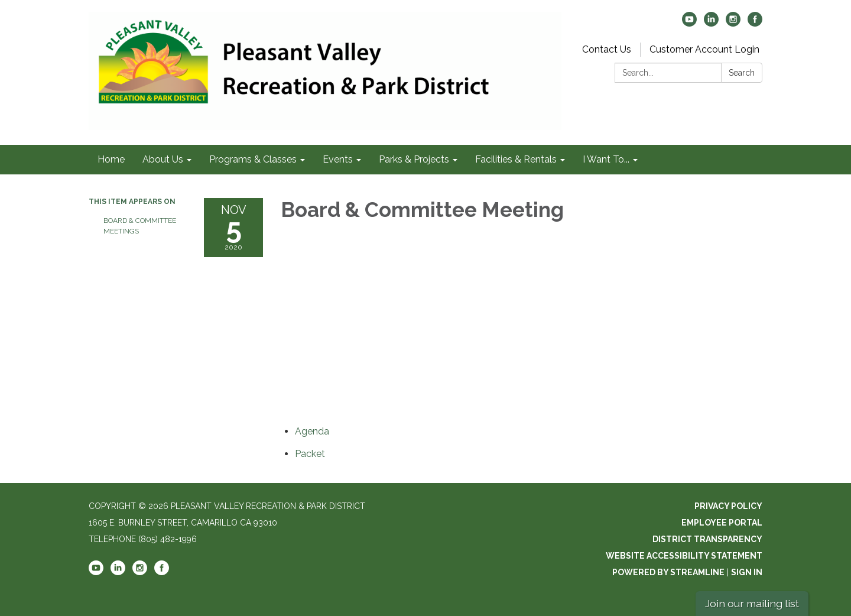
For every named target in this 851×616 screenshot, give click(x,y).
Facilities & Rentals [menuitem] (516, 159)
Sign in (747, 572)
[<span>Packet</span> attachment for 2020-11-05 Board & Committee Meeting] (310, 454)
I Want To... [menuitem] (606, 159)
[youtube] (689, 23)
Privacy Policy (728, 506)
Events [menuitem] (338, 159)
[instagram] (733, 23)
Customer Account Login (704, 49)
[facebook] (755, 23)
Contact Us (607, 49)
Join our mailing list (752, 603)
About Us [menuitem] (163, 159)
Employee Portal (722, 523)
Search (742, 73)
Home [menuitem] (111, 159)
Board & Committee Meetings (140, 226)
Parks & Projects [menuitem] (414, 159)
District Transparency (707, 539)
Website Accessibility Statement (684, 556)
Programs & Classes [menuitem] (253, 159)
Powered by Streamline (668, 572)
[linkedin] (711, 23)
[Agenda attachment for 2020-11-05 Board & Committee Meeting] (312, 431)
